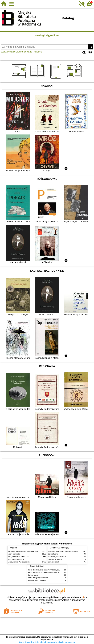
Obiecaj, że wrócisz (55, 559)
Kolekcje (38, 52)
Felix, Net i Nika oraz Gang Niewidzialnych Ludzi (46, 570)
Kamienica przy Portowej (37, 580)
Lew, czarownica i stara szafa (19, 557)
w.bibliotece (76, 597)
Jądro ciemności (14, 554)
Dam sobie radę (54, 562)
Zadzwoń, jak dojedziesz (57, 557)
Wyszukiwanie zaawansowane (16, 52)
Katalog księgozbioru (47, 35)
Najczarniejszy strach (16, 559)
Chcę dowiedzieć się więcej (32, 642)
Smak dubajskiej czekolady (38, 578)
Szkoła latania (53, 554)
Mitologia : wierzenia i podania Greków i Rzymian (26, 551)
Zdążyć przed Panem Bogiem (19, 562)
